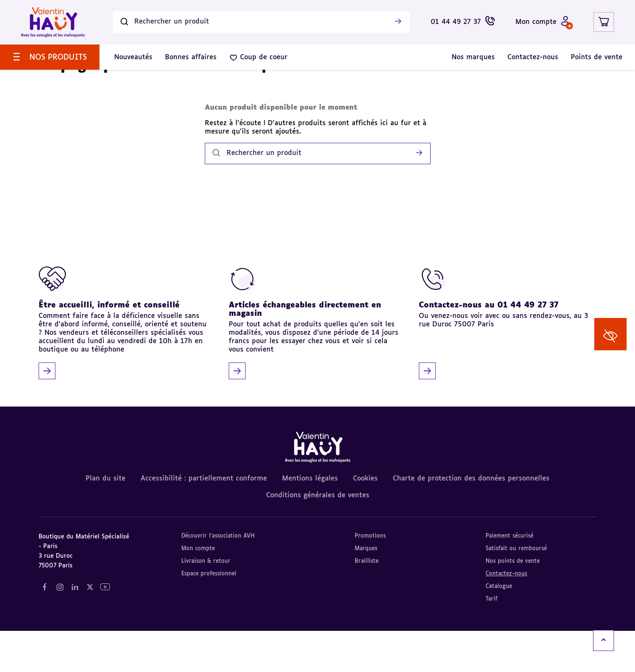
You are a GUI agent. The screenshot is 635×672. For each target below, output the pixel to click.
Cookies (365, 520)
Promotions (370, 577)
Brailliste (367, 602)
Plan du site (106, 520)
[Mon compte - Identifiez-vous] (543, 22)
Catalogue (499, 628)
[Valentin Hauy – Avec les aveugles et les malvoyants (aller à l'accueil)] (53, 22)
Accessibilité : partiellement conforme (204, 520)
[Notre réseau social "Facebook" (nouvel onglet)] (45, 629)
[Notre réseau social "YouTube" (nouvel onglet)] (105, 629)
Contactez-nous (506, 615)
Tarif (491, 640)
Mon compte (198, 590)
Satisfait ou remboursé (516, 590)
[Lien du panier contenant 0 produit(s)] (604, 22)
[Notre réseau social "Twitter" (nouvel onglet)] (90, 629)
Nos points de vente (513, 602)
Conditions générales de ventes (318, 537)
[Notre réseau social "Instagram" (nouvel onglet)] (60, 629)
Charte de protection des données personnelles (471, 520)
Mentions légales (310, 520)
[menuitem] (50, 57)
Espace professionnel (209, 615)
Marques (366, 590)
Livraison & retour (206, 602)
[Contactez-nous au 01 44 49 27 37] (505, 364)
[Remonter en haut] (604, 640)
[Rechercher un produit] (261, 22)
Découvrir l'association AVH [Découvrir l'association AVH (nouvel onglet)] (218, 577)
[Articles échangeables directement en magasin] (315, 364)
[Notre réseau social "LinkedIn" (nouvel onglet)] (75, 629)
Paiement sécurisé (510, 577)
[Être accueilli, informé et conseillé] (124, 364)
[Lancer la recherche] (398, 22)
